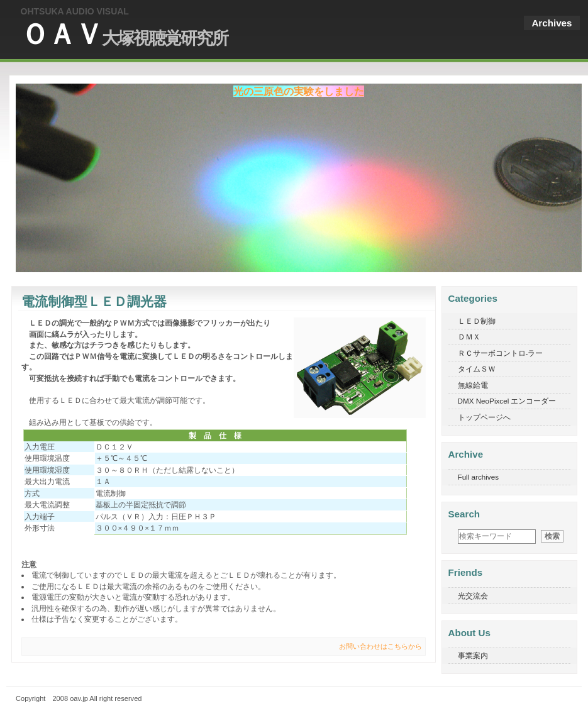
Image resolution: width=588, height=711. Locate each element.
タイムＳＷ (477, 369)
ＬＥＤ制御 (477, 321)
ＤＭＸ (469, 337)
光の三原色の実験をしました (299, 91)
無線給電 (473, 385)
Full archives (479, 477)
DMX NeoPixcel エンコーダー (507, 401)
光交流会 (473, 596)
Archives (552, 23)
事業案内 (473, 655)
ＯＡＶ (124, 34)
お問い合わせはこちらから (380, 646)
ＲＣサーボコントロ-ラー (501, 353)
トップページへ (484, 417)
